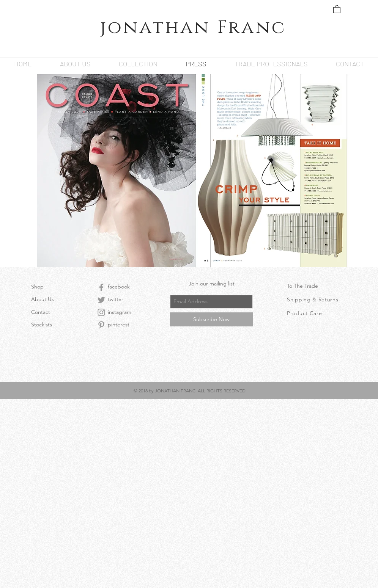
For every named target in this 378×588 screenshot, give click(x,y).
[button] (337, 9)
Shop (37, 287)
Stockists (42, 325)
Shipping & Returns (313, 299)
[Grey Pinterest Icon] (101, 325)
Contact (41, 312)
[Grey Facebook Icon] (101, 287)
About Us (43, 299)
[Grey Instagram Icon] (101, 312)
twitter (116, 299)
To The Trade (302, 286)
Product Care (304, 313)
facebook (119, 287)
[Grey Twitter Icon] (101, 300)
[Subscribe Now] (211, 319)
